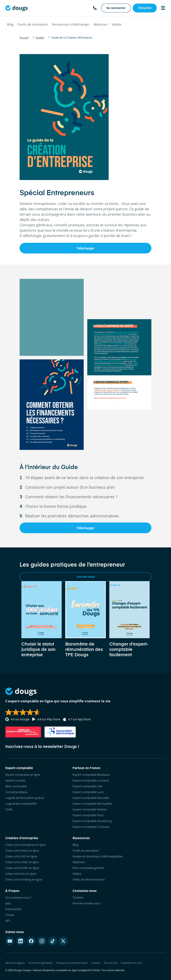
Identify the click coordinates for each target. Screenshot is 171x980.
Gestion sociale (15, 780)
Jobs (8, 903)
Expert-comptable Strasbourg (92, 821)
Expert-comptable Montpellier (93, 804)
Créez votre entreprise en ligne (25, 845)
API (8, 921)
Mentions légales (15, 963)
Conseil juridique (16, 792)
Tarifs (9, 809)
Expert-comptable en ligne (23, 775)
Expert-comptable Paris (88, 815)
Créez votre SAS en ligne (21, 856)
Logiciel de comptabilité (21, 804)
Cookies (96, 963)
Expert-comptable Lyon (88, 792)
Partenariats (13, 909)
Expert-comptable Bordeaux (91, 775)
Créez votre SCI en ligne (21, 874)
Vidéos (117, 24)
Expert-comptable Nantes (90, 809)
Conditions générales (40, 963)
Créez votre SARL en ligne (22, 862)
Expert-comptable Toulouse (91, 827)
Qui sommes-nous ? (18, 897)
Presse (10, 915)
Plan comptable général (88, 868)
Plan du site (111, 963)
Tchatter (78, 897)
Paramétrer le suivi (132, 963)
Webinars (101, 24)
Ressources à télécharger (71, 24)
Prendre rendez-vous (87, 903)
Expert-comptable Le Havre (91, 780)
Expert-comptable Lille (87, 786)
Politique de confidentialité (72, 963)
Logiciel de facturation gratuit (25, 798)
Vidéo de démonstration (89, 879)
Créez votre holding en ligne (24, 879)
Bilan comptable (16, 786)
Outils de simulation (33, 24)
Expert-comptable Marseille (91, 798)
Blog (10, 24)
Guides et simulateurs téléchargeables (98, 856)
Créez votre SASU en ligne (22, 850)
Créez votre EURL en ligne (22, 868)
